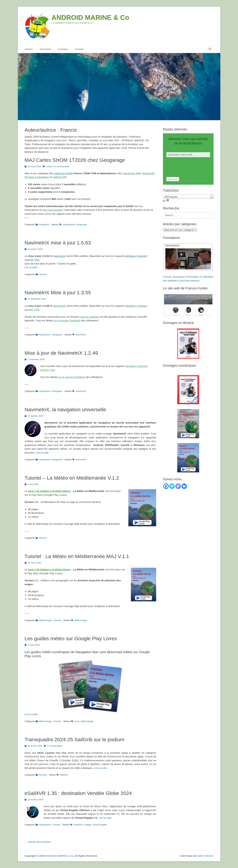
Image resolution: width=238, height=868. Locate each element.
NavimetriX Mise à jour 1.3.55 (58, 293)
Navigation (44, 224)
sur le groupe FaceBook (67, 320)
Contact (79, 49)
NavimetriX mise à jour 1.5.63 (58, 243)
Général (43, 274)
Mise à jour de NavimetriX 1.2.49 (61, 353)
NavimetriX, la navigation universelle (65, 410)
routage (88, 825)
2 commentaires (55, 746)
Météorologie (45, 620)
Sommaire (45, 49)
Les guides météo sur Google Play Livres (71, 638)
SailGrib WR (60, 177)
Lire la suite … (33, 267)
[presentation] (192, 167)
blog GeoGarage (52, 210)
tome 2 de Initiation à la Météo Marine (49, 491)
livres (77, 721)
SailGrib (64, 775)
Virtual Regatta (100, 825)
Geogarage (129, 173)
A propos (63, 49)
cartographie (69, 224)
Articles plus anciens (38, 842)
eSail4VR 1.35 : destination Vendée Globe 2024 (78, 793)
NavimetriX (59, 256)
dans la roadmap (90, 317)
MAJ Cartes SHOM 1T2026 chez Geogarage (75, 160)
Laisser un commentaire (58, 166)
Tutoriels (57, 620)
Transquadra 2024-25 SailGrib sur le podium (74, 739)
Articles (29, 49)
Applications (45, 335)
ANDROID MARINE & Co (90, 18)
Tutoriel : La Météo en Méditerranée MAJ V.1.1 (77, 556)
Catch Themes (205, 856)
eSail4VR (78, 825)
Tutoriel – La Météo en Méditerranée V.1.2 (72, 478)
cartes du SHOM (64, 173)
